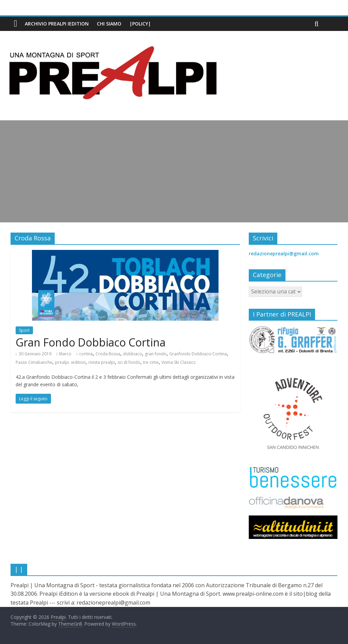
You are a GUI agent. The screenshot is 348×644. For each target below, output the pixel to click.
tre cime (151, 362)
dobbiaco (133, 354)
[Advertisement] (174, 171)
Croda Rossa (108, 354)
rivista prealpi (102, 362)
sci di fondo (129, 362)
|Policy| (140, 24)
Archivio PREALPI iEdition (57, 24)
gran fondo (156, 354)
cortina (86, 354)
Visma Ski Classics (178, 362)
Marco (65, 354)
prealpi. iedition (70, 362)
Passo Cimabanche (34, 362)
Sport (24, 330)
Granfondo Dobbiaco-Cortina (198, 354)
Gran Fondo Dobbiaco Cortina (91, 342)
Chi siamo (109, 24)
